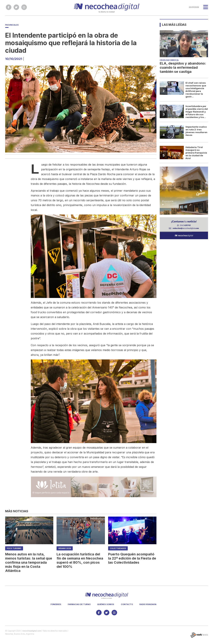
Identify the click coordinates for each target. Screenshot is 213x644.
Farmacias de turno (79, 604)
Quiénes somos (106, 604)
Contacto (127, 604)
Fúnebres (56, 604)
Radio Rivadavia (148, 604)
